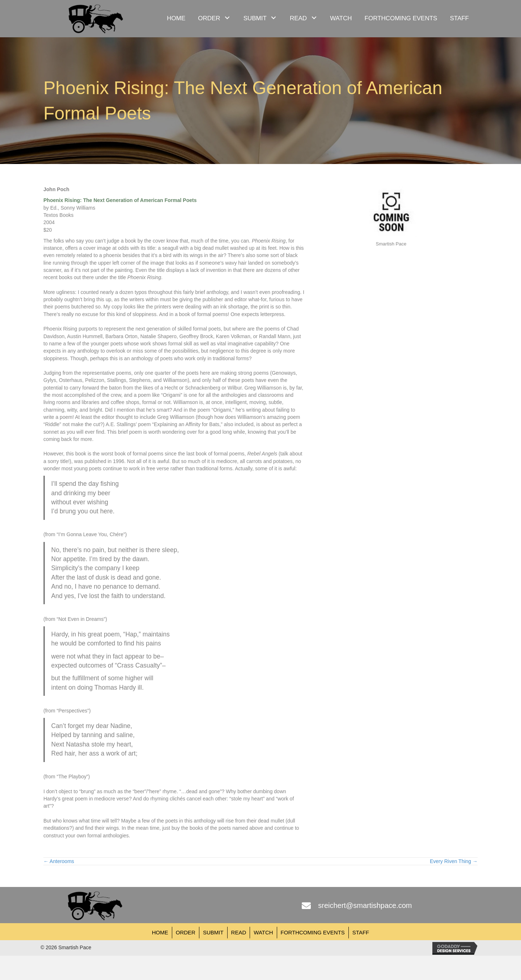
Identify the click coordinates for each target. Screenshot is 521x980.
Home (160, 932)
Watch (263, 932)
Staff (361, 932)
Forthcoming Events (313, 932)
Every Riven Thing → (454, 861)
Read (239, 932)
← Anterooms (59, 861)
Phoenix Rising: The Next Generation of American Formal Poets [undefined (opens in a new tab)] (120, 200)
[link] (176, 18)
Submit (213, 932)
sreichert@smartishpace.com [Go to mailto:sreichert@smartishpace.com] (365, 905)
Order (186, 932)
